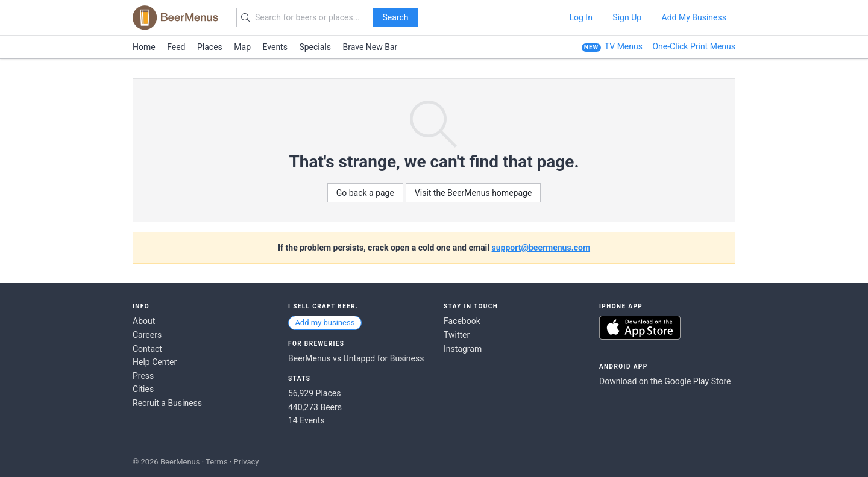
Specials (315, 47)
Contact (147, 349)
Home (144, 47)
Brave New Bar (370, 47)
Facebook (462, 321)
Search (395, 17)
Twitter (457, 335)
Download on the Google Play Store (665, 381)
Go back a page (365, 193)
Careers (147, 335)
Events (275, 47)
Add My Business (694, 17)
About (144, 321)
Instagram (463, 349)
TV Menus (624, 46)
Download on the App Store (640, 328)
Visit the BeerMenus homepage (473, 193)
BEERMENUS (175, 17)
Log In (580, 17)
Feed (176, 47)
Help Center (155, 362)
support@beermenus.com (541, 248)
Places (210, 47)
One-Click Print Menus (694, 46)
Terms (217, 462)
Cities (143, 389)
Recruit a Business (167, 403)
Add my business (325, 323)
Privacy (246, 462)
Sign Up (627, 17)
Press (143, 376)
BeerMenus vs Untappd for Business (356, 358)
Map (242, 47)
